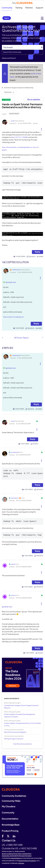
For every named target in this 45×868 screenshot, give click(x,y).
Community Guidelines (14, 796)
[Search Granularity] (22, 47)
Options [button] (8, 92)
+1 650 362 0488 (28, 848)
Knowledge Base (11, 825)
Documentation (10, 819)
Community (7, 8)
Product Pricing (10, 831)
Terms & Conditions (8, 854)
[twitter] (8, 836)
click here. (21, 863)
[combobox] (22, 52)
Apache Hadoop (16, 858)
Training (19, 8)
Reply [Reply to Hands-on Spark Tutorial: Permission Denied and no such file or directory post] (37, 252)
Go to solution (34, 99)
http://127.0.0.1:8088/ (19, 137)
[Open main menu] (42, 18)
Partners (29, 8)
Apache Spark (14, 114)
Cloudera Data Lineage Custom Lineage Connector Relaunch (21, 707)
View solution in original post (13, 317)
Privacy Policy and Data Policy (22, 854)
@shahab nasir (11, 282)
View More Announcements (22, 744)
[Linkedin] (14, 836)
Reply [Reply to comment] (36, 323)
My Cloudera (9, 806)
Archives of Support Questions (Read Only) (19, 88)
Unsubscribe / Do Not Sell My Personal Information (17, 856)
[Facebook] (3, 836)
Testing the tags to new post (14, 739)
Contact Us (9, 841)
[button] (41, 128)
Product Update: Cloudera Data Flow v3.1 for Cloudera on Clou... (22, 724)
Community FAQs (11, 801)
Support (39, 8)
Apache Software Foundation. (27, 861)
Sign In (7, 18)
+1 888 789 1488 (14, 845)
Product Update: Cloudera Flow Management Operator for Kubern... (20, 715)
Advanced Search (9, 58)
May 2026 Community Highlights (15, 732)
